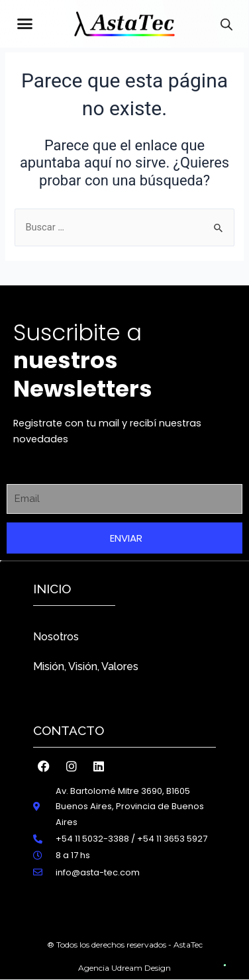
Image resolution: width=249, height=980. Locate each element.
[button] (25, 24)
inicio (52, 589)
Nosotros (56, 637)
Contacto (69, 730)
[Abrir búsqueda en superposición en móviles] (226, 24)
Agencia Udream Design (124, 968)
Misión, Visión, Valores (86, 666)
